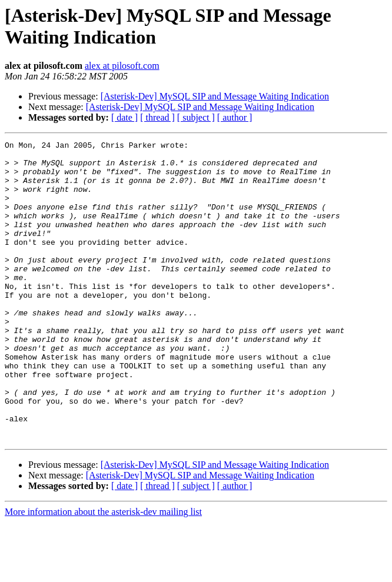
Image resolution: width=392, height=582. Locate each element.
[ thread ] (157, 117)
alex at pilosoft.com (122, 66)
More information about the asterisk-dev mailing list (103, 572)
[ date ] (124, 117)
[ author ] (235, 117)
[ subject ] (196, 117)
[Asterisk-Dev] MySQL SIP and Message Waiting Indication (215, 96)
